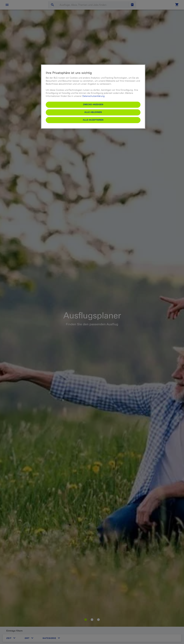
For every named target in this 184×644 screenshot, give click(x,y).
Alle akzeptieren (93, 120)
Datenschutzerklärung (93, 96)
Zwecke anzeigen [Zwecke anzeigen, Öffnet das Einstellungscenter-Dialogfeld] (93, 105)
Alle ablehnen (93, 112)
